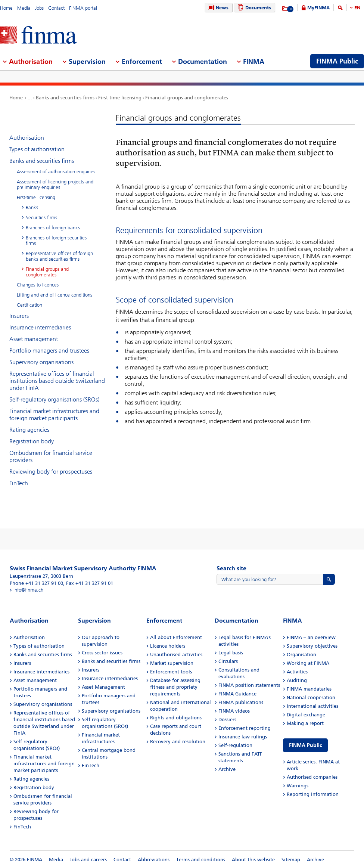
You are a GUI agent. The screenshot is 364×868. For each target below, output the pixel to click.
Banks (32, 207)
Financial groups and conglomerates (187, 98)
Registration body (32, 441)
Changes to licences (38, 285)
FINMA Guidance (237, 694)
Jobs (39, 8)
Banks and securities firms (65, 98)
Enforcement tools (171, 672)
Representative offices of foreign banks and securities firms (59, 256)
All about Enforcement (176, 637)
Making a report (305, 723)
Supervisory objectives (312, 646)
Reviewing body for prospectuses (51, 472)
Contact (56, 8)
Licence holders (168, 646)
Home (6, 8)
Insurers (19, 316)
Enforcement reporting (245, 728)
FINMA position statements (249, 685)
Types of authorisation (37, 149)
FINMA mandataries (309, 689)
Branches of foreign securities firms (56, 241)
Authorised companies (312, 777)
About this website (253, 860)
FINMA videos (234, 711)
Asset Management (103, 687)
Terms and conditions (201, 860)
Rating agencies (29, 430)
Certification (29, 305)
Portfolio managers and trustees (49, 351)
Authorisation (27, 138)
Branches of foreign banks (53, 228)
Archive (227, 769)
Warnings (298, 786)
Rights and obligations (176, 718)
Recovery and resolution (178, 742)
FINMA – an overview (311, 637)
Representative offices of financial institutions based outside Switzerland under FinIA (57, 381)
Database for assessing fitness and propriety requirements (175, 687)
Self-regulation (235, 745)
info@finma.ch (28, 590)
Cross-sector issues (102, 653)
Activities (297, 672)
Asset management (34, 339)
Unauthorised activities (176, 655)
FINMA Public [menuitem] (337, 61)
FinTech (19, 483)
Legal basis (231, 653)
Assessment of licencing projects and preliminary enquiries (55, 185)
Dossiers (227, 720)
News (217, 8)
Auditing (297, 680)
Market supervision (172, 663)
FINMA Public (305, 745)
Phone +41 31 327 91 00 (36, 583)
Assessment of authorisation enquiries (56, 172)
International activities (312, 706)
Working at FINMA (308, 663)
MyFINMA (318, 8)
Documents (253, 8)
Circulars (228, 661)
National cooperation (311, 697)
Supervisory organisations (41, 362)
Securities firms (41, 218)
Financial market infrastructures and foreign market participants (54, 415)
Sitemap (291, 860)
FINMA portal (83, 8)
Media (24, 8)
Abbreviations (154, 860)
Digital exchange (306, 715)
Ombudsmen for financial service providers (51, 456)
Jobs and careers (88, 860)
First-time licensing (120, 98)
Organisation (301, 655)
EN (357, 8)
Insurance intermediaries (40, 327)
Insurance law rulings (243, 737)
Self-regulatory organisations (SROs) (54, 399)
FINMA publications (241, 702)
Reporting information (313, 794)
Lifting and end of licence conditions (55, 295)
